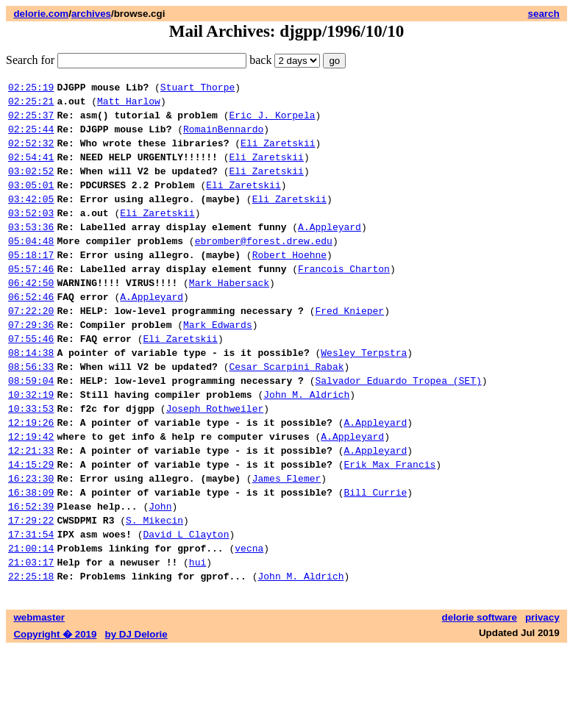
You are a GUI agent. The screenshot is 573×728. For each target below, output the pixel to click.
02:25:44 (31, 138)
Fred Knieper (349, 348)
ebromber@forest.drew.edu (264, 267)
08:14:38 (31, 396)
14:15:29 (31, 526)
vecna (249, 623)
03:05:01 (31, 202)
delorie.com (41, 14)
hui (197, 639)
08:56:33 (31, 413)
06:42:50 (31, 315)
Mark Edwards (218, 364)
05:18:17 (31, 283)
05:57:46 (31, 299)
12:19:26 (31, 477)
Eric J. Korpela (272, 121)
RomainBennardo (223, 138)
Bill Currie (375, 558)
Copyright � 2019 (55, 714)
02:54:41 (31, 170)
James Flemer (287, 542)
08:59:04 (31, 429)
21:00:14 (31, 623)
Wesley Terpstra (364, 396)
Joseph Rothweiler (215, 461)
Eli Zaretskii (278, 154)
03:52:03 (31, 235)
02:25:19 (31, 89)
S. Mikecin (154, 590)
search (544, 14)
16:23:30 (31, 542)
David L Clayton (186, 607)
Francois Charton (344, 299)
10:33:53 (31, 461)
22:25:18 (31, 655)
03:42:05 (31, 218)
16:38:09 (31, 558)
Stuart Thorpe (197, 89)
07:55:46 (31, 380)
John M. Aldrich (306, 445)
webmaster (39, 697)
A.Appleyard (330, 251)
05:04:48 (31, 267)
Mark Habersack (229, 315)
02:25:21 (31, 105)
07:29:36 (31, 364)
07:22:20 (31, 348)
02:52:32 (31, 154)
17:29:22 (31, 590)
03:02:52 (31, 186)
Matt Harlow (129, 105)
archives (91, 14)
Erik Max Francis (389, 526)
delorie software (480, 697)
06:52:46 (31, 332)
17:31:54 (31, 607)
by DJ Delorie (136, 714)
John (160, 574)
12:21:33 (31, 510)
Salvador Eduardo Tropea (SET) (398, 429)
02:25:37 (31, 121)
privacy (542, 697)
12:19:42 (31, 493)
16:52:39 (31, 574)
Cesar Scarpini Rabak (286, 413)
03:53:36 (31, 251)
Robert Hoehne (289, 283)
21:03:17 (31, 639)
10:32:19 (31, 445)
